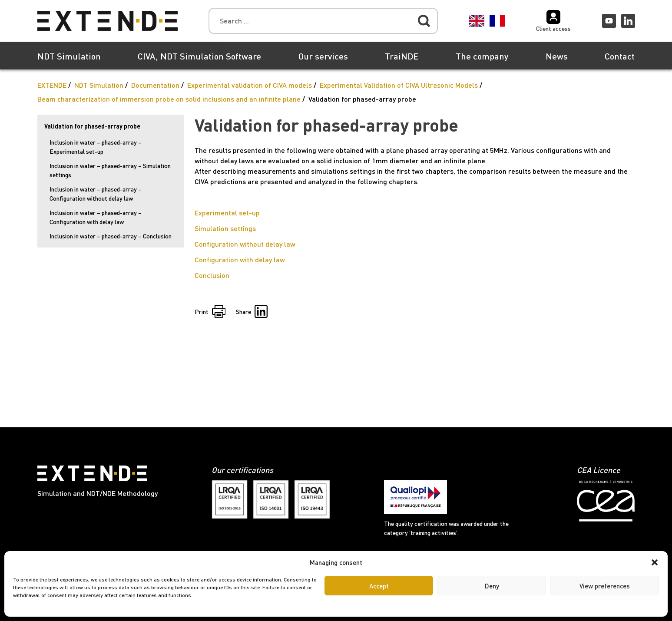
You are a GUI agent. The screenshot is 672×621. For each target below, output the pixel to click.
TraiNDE (402, 56)
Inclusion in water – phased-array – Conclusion (111, 236)
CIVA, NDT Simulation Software (199, 56)
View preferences (605, 586)
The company (482, 56)
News (557, 56)
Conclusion (212, 275)
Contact (620, 56)
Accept (379, 586)
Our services (323, 56)
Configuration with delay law (240, 259)
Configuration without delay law (245, 244)
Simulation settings (225, 228)
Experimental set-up (227, 213)
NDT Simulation (69, 56)
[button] (655, 562)
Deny (492, 586)
